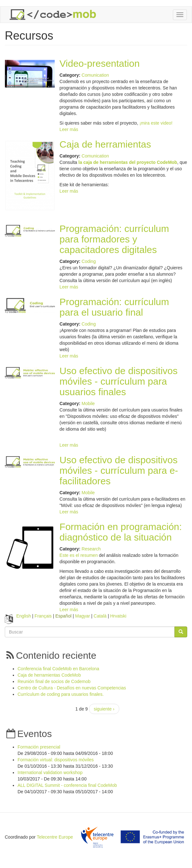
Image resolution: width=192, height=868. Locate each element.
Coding (89, 261)
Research (91, 549)
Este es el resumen (79, 555)
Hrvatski (118, 616)
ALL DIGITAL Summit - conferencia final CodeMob (67, 785)
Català (100, 616)
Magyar (82, 616)
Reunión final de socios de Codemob (54, 681)
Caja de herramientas (105, 144)
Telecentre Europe (55, 837)
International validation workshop (50, 772)
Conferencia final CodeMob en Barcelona (58, 669)
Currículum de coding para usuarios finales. (61, 694)
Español (63, 616)
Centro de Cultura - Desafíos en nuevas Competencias (72, 688)
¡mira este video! (156, 123)
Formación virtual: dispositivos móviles (56, 760)
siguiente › (104, 709)
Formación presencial (39, 747)
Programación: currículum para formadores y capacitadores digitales (114, 239)
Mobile (88, 403)
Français (43, 616)
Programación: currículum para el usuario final (114, 307)
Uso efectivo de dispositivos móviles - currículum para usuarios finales (119, 381)
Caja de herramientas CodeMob (49, 675)
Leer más (69, 129)
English (24, 616)
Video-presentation (100, 63)
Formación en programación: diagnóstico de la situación (121, 532)
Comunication (95, 75)
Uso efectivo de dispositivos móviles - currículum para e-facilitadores (119, 470)
